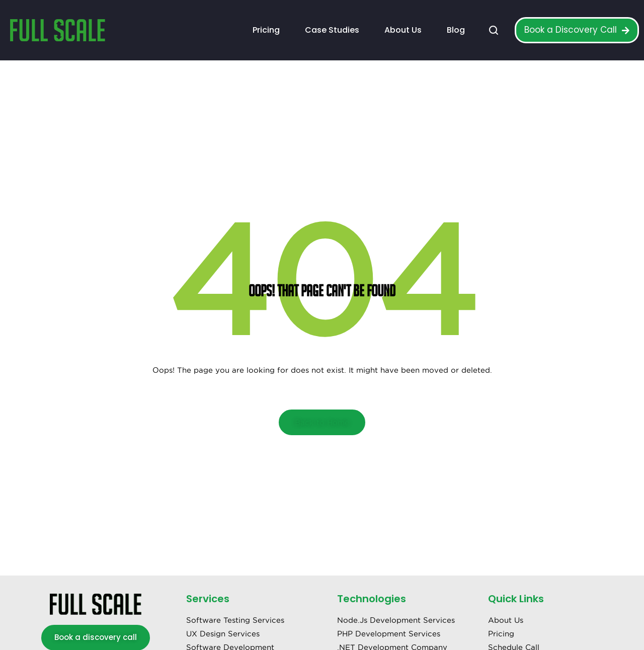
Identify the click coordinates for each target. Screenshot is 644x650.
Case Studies (332, 30)
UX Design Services (223, 634)
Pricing (266, 30)
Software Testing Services (235, 620)
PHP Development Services (389, 634)
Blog (456, 30)
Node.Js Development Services (396, 620)
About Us (403, 30)
